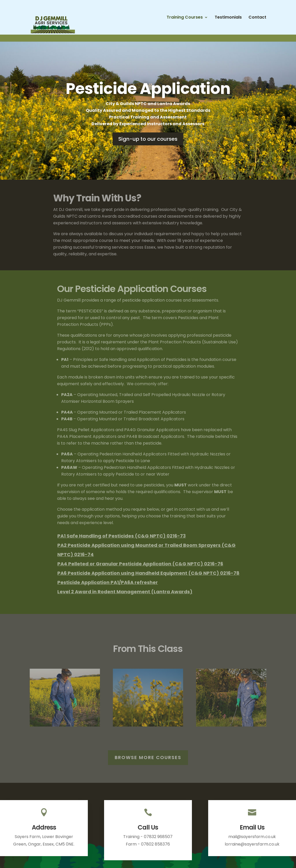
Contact (257, 18)
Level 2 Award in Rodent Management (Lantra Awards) (125, 592)
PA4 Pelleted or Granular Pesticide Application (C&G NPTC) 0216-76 (140, 564)
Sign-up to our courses (148, 139)
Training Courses (185, 18)
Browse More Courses (148, 757)
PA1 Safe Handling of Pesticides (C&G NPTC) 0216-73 (122, 536)
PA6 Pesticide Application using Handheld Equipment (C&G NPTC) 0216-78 (148, 573)
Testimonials (228, 18)
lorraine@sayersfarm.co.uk (252, 844)
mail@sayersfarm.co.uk (252, 837)
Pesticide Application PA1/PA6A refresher (108, 582)
